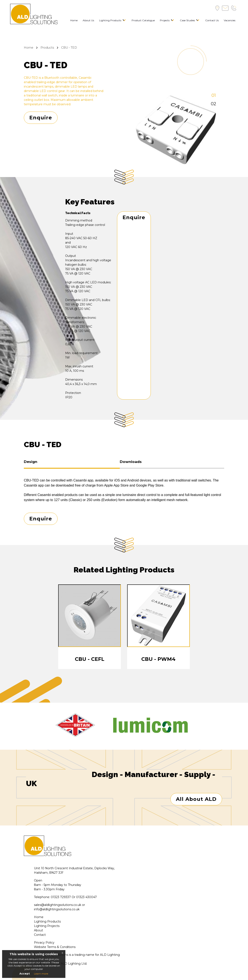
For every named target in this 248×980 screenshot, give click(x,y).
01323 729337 (61, 898)
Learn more (41, 974)
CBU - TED (69, 48)
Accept (25, 974)
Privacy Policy (44, 943)
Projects (165, 20)
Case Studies (187, 20)
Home (74, 20)
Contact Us (212, 20)
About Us (88, 20)
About (38, 931)
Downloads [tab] (131, 462)
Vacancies (230, 20)
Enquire (41, 118)
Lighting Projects (47, 927)
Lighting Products (110, 20)
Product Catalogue (143, 20)
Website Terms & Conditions (55, 948)
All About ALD (196, 800)
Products (47, 48)
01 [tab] (214, 95)
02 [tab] (214, 104)
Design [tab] (31, 462)
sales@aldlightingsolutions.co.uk (58, 905)
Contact (40, 935)
